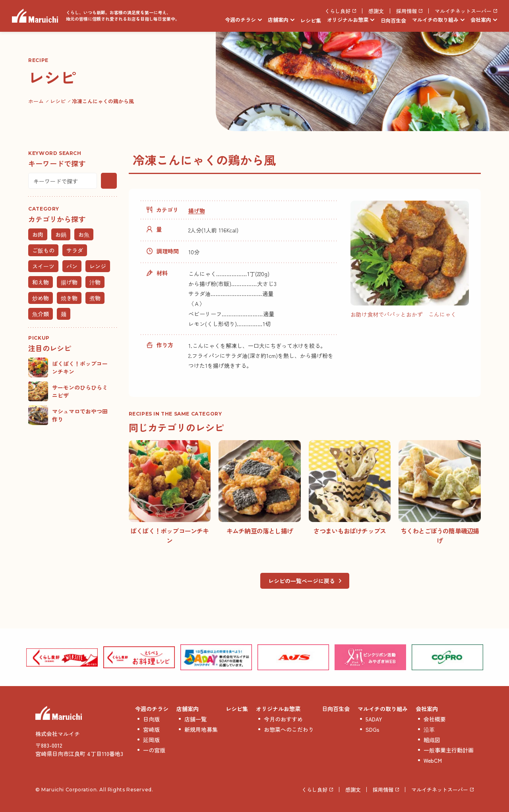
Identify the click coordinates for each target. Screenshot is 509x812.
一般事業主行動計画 (449, 750)
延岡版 (151, 740)
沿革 (429, 729)
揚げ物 (197, 211)
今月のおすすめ (283, 719)
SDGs (373, 729)
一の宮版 (154, 750)
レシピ (58, 101)
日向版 (151, 719)
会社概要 (435, 719)
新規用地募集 (201, 729)
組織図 (432, 740)
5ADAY (374, 719)
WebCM (433, 760)
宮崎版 (151, 729)
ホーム (36, 101)
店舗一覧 (195, 719)
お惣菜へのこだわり (289, 729)
